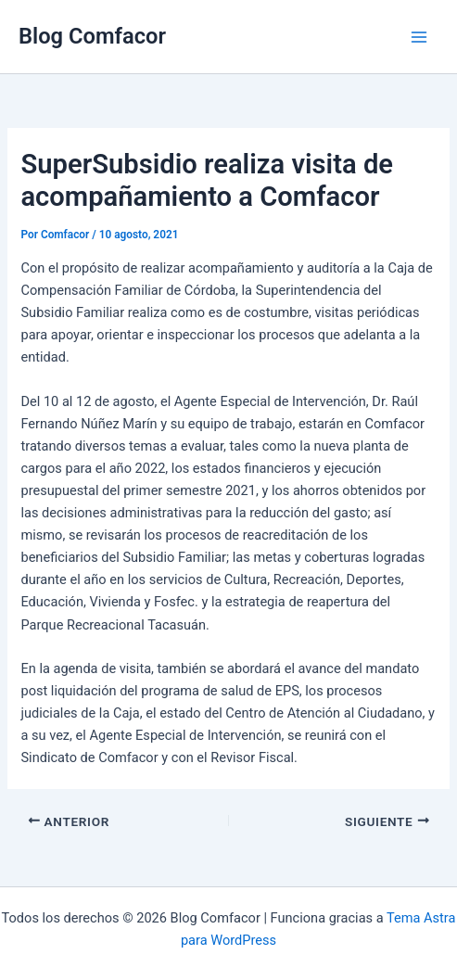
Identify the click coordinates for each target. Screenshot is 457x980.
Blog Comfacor (92, 36)
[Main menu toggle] (419, 37)
